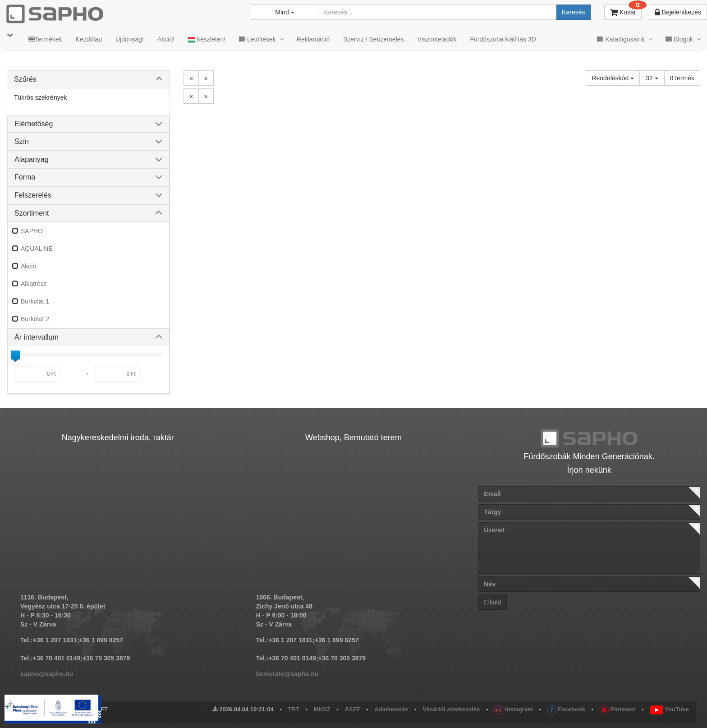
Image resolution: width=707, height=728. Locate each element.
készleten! (207, 39)
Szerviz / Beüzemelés (374, 39)
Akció (28, 266)
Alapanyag (32, 159)
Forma (25, 177)
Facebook (566, 709)
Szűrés (25, 79)
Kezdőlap (89, 39)
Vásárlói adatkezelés (451, 709)
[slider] (15, 355)
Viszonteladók (437, 39)
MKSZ (322, 709)
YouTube (669, 709)
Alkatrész (34, 284)
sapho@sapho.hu (47, 674)
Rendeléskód (613, 78)
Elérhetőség (34, 124)
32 (652, 78)
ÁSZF (352, 709)
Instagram (514, 709)
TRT (294, 709)
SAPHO (32, 231)
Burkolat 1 (35, 301)
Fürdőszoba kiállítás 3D (503, 39)
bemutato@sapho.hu (287, 674)
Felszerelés (33, 195)
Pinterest (617, 709)
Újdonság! (130, 39)
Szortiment (32, 213)
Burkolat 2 (35, 319)
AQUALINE (37, 249)
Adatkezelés (391, 709)
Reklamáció (313, 39)
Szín (22, 141)
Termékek (45, 39)
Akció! (166, 39)
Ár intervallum (37, 337)
